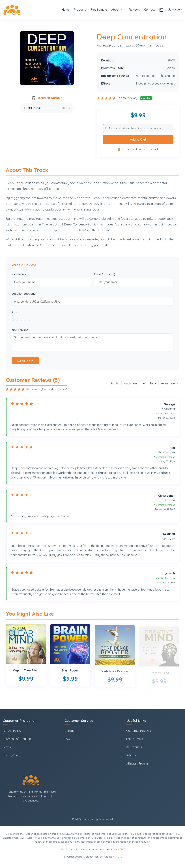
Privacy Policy (12, 755)
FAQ (67, 739)
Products (80, 10)
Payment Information (17, 739)
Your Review (20, 330)
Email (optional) (105, 274)
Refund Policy (12, 731)
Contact (149, 10)
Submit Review (25, 364)
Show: (153, 386)
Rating (16, 312)
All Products (134, 747)
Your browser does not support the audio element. (47, 108)
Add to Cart (138, 139)
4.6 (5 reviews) (129, 98)
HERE (121, 849)
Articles (131, 755)
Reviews (134, 10)
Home (66, 10)
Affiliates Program (138, 764)
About (115, 10)
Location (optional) (24, 294)
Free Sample (99, 10)
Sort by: (115, 386)
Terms (7, 747)
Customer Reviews (139, 731)
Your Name (19, 274)
